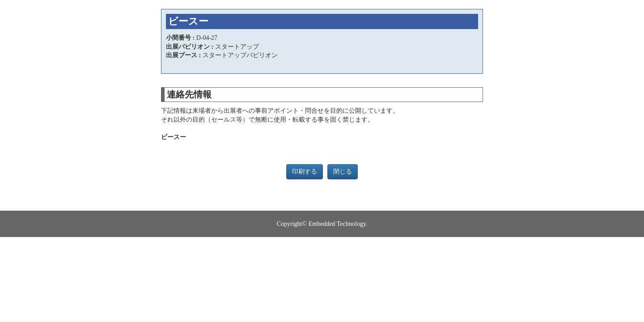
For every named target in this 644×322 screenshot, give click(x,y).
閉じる (343, 172)
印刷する (305, 172)
